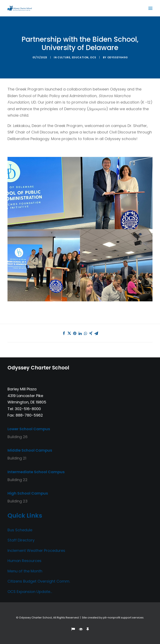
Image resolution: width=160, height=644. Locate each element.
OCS (93, 57)
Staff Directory (21, 540)
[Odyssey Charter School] (20, 8)
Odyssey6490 (117, 57)
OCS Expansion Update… (30, 592)
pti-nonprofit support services (123, 618)
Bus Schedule (20, 530)
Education (80, 57)
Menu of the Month (25, 571)
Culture (64, 57)
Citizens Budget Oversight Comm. (39, 581)
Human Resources (24, 561)
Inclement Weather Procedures (36, 551)
